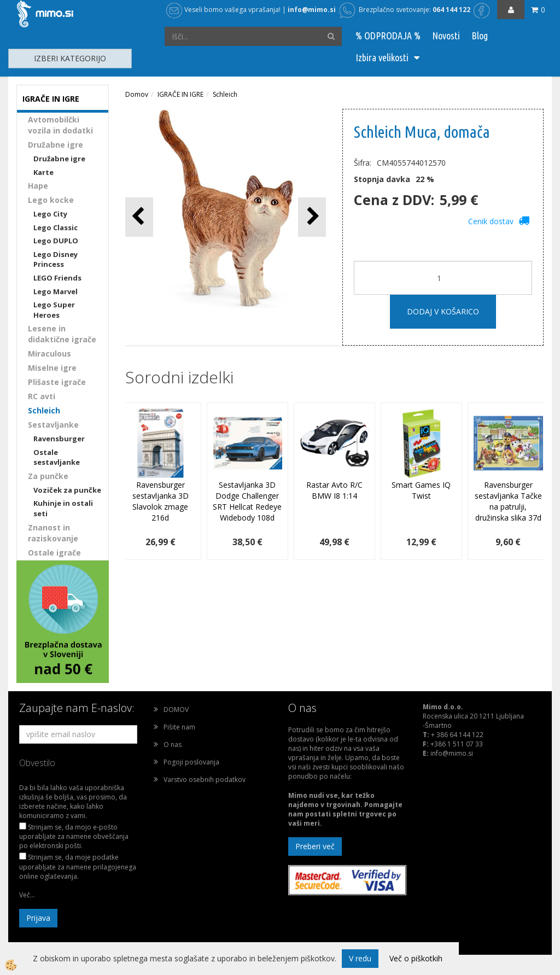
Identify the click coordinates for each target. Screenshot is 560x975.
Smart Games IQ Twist (421, 490)
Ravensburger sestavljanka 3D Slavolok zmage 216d (161, 501)
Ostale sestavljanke (57, 457)
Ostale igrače (54, 553)
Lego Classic (56, 227)
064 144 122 (451, 10)
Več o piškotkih (416, 958)
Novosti (446, 36)
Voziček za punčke (67, 490)
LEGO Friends (57, 278)
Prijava (38, 918)
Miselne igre (52, 368)
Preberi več (315, 846)
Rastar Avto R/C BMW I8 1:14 (334, 490)
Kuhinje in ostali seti (63, 508)
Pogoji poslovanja (191, 762)
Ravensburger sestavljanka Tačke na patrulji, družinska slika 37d (508, 501)
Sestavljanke (53, 425)
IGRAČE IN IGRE (180, 94)
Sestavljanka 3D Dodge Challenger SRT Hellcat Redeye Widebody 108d (247, 501)
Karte (43, 172)
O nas (173, 745)
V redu (360, 958)
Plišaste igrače (57, 382)
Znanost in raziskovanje (53, 533)
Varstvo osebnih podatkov (205, 780)
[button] (312, 217)
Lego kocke (51, 200)
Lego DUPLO (56, 241)
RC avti (42, 396)
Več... (27, 895)
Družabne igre (56, 145)
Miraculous (49, 354)
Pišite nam (179, 727)
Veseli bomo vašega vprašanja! (223, 10)
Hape (38, 186)
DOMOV (176, 710)
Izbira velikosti (382, 57)
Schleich (44, 410)
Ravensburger (59, 439)
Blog (480, 36)
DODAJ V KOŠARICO (443, 311)
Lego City (50, 214)
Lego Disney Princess (56, 259)
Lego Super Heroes (54, 310)
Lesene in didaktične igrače (62, 334)
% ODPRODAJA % (388, 36)
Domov (137, 94)
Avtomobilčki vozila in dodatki (60, 125)
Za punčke (48, 476)
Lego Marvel (56, 291)
